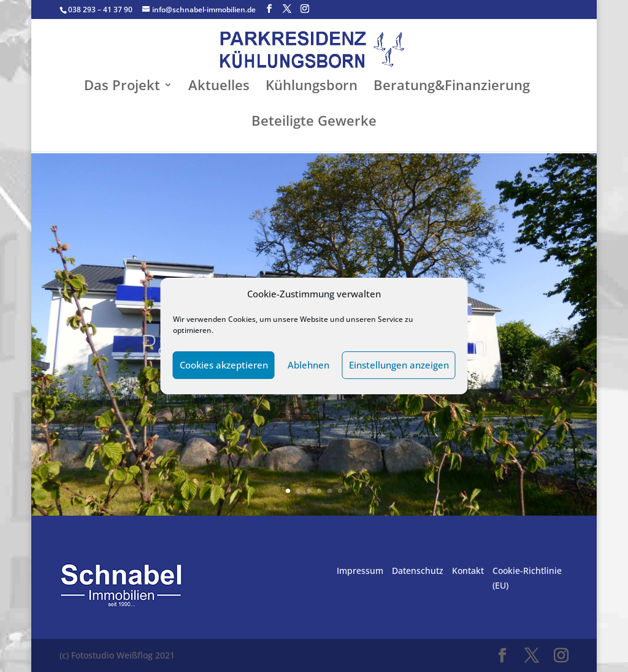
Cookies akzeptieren (224, 365)
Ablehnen (308, 365)
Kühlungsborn (312, 87)
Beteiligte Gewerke (314, 123)
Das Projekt (122, 87)
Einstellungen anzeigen (399, 365)
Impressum (360, 571)
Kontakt (468, 571)
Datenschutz (418, 571)
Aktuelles (219, 87)
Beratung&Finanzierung (452, 87)
